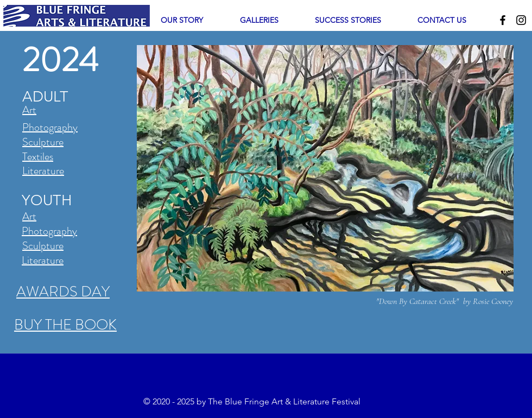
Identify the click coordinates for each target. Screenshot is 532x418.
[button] (259, 20)
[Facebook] (503, 20)
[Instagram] (521, 20)
